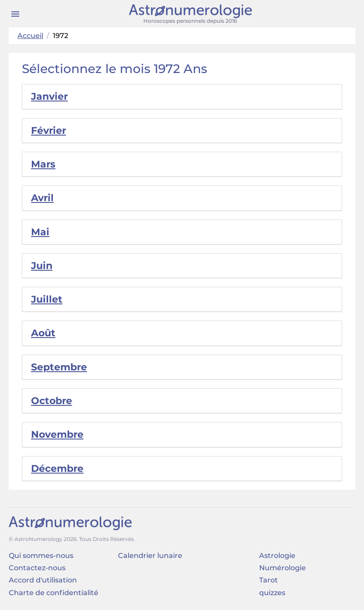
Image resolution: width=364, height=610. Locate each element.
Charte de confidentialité (54, 593)
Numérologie (283, 568)
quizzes (272, 593)
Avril (42, 198)
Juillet (47, 299)
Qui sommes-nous (41, 556)
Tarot (269, 580)
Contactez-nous (37, 568)
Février (49, 131)
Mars (43, 164)
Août (43, 333)
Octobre (52, 401)
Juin (42, 266)
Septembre (59, 367)
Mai (40, 232)
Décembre (57, 469)
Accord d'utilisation (43, 580)
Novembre (57, 434)
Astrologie (277, 556)
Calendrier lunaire (150, 556)
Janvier (49, 96)
